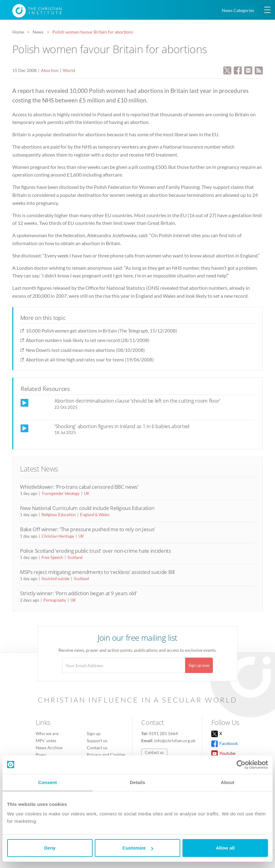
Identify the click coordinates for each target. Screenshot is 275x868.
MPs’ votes (46, 741)
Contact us (97, 748)
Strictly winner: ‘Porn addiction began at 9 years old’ (78, 593)
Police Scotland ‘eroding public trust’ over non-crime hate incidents (96, 551)
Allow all (225, 848)
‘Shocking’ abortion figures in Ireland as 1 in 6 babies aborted (122, 426)
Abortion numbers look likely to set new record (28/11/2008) (88, 340)
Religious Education (59, 515)
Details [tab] (137, 782)
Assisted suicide (56, 579)
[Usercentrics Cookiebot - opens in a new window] (241, 765)
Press (41, 755)
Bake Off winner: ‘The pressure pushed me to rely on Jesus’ (88, 529)
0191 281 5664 (163, 733)
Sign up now (199, 665)
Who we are (47, 733)
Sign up (94, 733)
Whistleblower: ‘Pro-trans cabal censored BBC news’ (79, 487)
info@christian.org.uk (175, 741)
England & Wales (95, 515)
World (69, 70)
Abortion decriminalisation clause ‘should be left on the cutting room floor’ (137, 401)
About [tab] (228, 782)
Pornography (55, 600)
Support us (97, 741)
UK (87, 493)
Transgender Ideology (61, 493)
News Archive (49, 748)
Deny (50, 848)
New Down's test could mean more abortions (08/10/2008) (85, 350)
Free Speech (52, 557)
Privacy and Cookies (106, 755)
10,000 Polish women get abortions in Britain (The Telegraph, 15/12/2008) (102, 331)
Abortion (50, 70)
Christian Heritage (58, 536)
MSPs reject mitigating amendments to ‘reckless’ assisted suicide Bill (97, 572)
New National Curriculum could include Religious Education (87, 508)
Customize (138, 848)
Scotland (75, 557)
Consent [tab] (48, 782)
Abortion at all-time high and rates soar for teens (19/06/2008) (90, 360)
